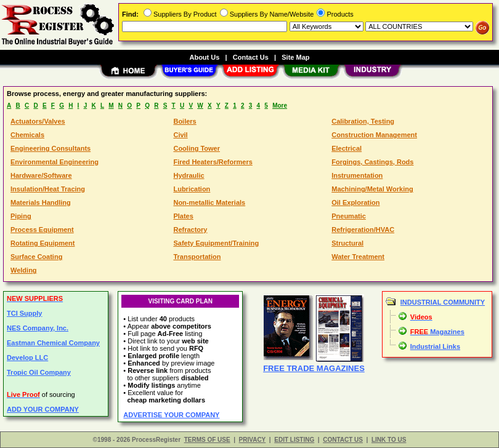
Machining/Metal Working (372, 189)
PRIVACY (253, 440)
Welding (24, 270)
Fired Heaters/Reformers (213, 162)
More (280, 106)
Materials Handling (41, 202)
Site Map (295, 57)
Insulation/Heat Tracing (48, 189)
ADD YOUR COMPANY (43, 409)
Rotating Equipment (43, 243)
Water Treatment (358, 257)
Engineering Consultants (51, 148)
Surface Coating (36, 257)
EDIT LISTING (294, 440)
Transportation (197, 257)
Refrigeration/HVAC (363, 230)
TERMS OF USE (207, 440)
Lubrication (192, 189)
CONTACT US (343, 440)
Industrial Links (435, 346)
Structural (347, 243)
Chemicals (27, 135)
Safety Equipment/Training (216, 243)
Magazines (437, 332)
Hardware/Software (41, 175)
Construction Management (374, 135)
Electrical (347, 148)
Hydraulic (189, 175)
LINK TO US (389, 440)
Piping (21, 216)
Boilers (185, 121)
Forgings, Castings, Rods (372, 162)
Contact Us (251, 57)
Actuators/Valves (38, 121)
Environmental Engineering (55, 162)
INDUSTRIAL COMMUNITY (443, 302)
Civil (180, 135)
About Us (204, 57)
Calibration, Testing (363, 121)
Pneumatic (349, 216)
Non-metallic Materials (209, 202)
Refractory (190, 230)
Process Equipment (42, 230)
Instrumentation (357, 175)
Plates (183, 216)
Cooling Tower (197, 148)
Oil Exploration (355, 202)
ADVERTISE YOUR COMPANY (171, 415)
